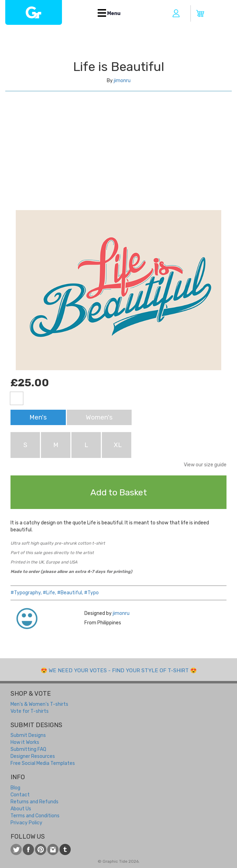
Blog (15, 788)
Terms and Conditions (35, 816)
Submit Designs (28, 735)
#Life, (49, 593)
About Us (21, 809)
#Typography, (26, 593)
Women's (99, 417)
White (17, 398)
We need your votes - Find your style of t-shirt (119, 670)
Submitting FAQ (28, 749)
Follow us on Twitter (16, 849)
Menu (109, 14)
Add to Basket (119, 492)
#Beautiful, (70, 593)
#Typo (91, 593)
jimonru (122, 81)
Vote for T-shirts (30, 711)
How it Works (25, 742)
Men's (38, 417)
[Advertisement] (118, 158)
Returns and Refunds (34, 802)
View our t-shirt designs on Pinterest (41, 849)
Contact (20, 795)
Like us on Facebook (28, 849)
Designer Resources (33, 756)
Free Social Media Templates (43, 763)
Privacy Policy (26, 823)
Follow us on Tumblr (65, 849)
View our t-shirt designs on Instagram (53, 849)
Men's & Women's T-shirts (39, 704)
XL (118, 445)
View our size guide (205, 465)
